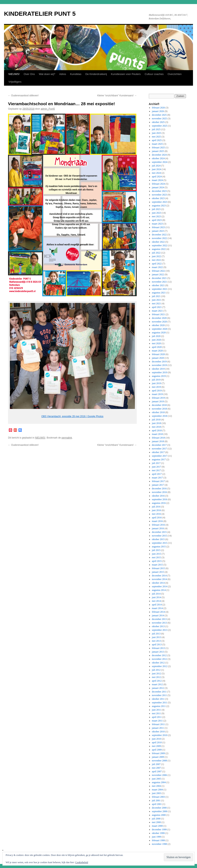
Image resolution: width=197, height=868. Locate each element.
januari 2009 (158, 757)
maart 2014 (157, 608)
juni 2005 (157, 779)
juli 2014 (156, 594)
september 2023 (160, 202)
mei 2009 (156, 746)
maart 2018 (157, 434)
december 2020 (159, 318)
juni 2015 (157, 554)
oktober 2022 (158, 242)
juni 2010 (157, 739)
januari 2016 (158, 528)
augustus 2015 (159, 547)
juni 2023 (157, 213)
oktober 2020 (158, 325)
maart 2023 (157, 224)
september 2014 (160, 586)
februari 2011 (159, 724)
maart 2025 (157, 144)
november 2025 (160, 119)
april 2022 (157, 264)
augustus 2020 (159, 333)
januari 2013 (158, 652)
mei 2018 (156, 427)
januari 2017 (158, 485)
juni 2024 (157, 169)
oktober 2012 (158, 663)
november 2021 (160, 282)
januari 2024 (158, 187)
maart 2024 (157, 180)
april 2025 (157, 140)
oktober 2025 (158, 122)
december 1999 (159, 830)
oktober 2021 (158, 285)
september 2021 (160, 289)
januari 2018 (158, 441)
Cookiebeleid (82, 862)
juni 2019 (157, 383)
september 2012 (160, 666)
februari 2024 (159, 184)
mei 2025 (156, 137)
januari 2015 (158, 572)
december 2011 (159, 692)
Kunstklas (76, 74)
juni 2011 (156, 710)
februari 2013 (159, 648)
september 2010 (160, 735)
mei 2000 (156, 822)
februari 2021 (159, 314)
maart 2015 (157, 565)
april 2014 (157, 605)
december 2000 (159, 808)
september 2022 (160, 245)
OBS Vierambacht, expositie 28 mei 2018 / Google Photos (72, 416)
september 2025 (160, 126)
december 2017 (159, 445)
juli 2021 (156, 296)
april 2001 (157, 804)
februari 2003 (159, 797)
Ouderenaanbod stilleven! (23, 96)
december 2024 (159, 155)
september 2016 (160, 499)
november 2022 (160, 238)
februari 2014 (159, 612)
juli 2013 (156, 634)
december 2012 (159, 655)
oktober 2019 (158, 369)
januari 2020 (158, 358)
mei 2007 (156, 768)
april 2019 (157, 391)
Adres (63, 74)
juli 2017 (156, 463)
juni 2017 (157, 467)
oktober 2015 (158, 539)
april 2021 (157, 307)
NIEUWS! (14, 74)
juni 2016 (157, 510)
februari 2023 (159, 227)
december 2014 (159, 576)
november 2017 (160, 449)
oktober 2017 (158, 452)
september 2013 (160, 630)
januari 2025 (158, 151)
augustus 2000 (159, 815)
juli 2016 (156, 507)
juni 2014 (157, 597)
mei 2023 (156, 216)
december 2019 (159, 362)
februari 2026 (159, 108)
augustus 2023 (159, 206)
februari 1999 (159, 840)
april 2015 (157, 561)
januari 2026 (158, 111)
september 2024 (160, 162)
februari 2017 (159, 481)
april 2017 (157, 474)
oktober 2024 (158, 158)
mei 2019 (156, 387)
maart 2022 (157, 267)
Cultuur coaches (154, 74)
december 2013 (159, 619)
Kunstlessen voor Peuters (126, 74)
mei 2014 (156, 601)
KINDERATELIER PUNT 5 (40, 14)
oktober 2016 (158, 496)
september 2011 (160, 703)
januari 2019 (158, 401)
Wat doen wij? (47, 74)
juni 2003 (157, 793)
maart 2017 (157, 478)
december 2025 (159, 115)
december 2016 (159, 489)
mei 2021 (156, 304)
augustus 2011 (159, 706)
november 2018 (160, 409)
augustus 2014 (159, 590)
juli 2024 (156, 166)
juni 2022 (157, 256)
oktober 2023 (158, 198)
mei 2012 (156, 677)
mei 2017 (156, 470)
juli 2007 (156, 764)
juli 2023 (156, 209)
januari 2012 (158, 688)
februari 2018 (159, 438)
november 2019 (160, 365)
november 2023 (160, 195)
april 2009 (157, 750)
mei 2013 (156, 641)
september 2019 (160, 372)
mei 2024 (156, 173)
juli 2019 (156, 380)
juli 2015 (156, 550)
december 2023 (159, 191)
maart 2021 (157, 311)
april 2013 (157, 645)
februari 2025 (159, 148)
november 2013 (160, 623)
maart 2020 (157, 351)
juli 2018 (156, 420)
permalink (67, 438)
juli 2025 (156, 129)
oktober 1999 (158, 833)
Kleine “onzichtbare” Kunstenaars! (117, 96)
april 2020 (157, 347)
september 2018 (160, 416)
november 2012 (160, 659)
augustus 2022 (159, 249)
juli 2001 (156, 800)
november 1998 (160, 844)
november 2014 (160, 579)
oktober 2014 (158, 583)
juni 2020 (157, 340)
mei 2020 (156, 343)
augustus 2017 (159, 459)
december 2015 (159, 532)
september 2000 (160, 811)
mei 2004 (156, 786)
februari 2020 (159, 354)
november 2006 (160, 775)
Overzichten (175, 74)
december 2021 (159, 278)
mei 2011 (156, 713)
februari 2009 (159, 753)
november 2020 (160, 322)
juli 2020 (156, 336)
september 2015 (160, 543)
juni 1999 (157, 837)
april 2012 (157, 681)
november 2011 (160, 695)
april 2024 (157, 177)
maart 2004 (157, 790)
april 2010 (157, 742)
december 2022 (159, 235)
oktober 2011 (158, 699)
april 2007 (157, 771)
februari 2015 (159, 568)
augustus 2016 (159, 503)
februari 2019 (159, 398)
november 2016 (160, 492)
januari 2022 (158, 274)
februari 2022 (159, 271)
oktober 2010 (158, 732)
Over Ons (29, 74)
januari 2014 (158, 615)
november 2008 (160, 761)
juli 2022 (156, 253)
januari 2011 (158, 728)
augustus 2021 (159, 293)
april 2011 (157, 717)
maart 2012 (157, 684)
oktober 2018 (158, 412)
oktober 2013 (158, 626)
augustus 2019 (159, 376)
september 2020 (160, 329)
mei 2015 (156, 557)
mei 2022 (156, 260)
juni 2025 (157, 133)
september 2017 (160, 456)
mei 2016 (156, 514)
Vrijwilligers (15, 82)
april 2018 (157, 430)
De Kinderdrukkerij (96, 74)
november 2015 (160, 536)
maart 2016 (157, 521)
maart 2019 (157, 394)
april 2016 (157, 518)
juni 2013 (157, 637)
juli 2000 (156, 819)
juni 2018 (157, 423)
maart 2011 (157, 721)
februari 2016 (159, 525)
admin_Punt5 (48, 109)
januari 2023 (158, 231)
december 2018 (159, 405)
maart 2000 (157, 826)
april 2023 (157, 220)
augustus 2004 (159, 782)
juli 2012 (156, 670)
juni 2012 (157, 674)
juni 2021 (157, 300)
